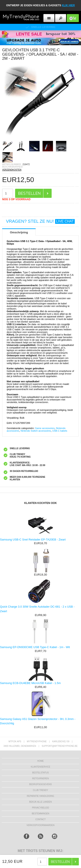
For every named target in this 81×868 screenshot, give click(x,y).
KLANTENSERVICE (41, 767)
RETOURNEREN (40, 778)
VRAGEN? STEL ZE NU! (40, 221)
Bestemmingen (40, 814)
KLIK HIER (68, 5)
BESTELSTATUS (40, 773)
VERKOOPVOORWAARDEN (40, 825)
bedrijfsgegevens (40, 784)
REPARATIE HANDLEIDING (40, 796)
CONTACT (41, 819)
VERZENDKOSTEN (12, 170)
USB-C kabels (60, 431)
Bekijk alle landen (40, 802)
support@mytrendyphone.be (60, 746)
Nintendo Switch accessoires (36, 431)
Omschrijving (19, 232)
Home (41, 761)
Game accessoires (45, 428)
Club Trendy (40, 790)
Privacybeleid (40, 808)
